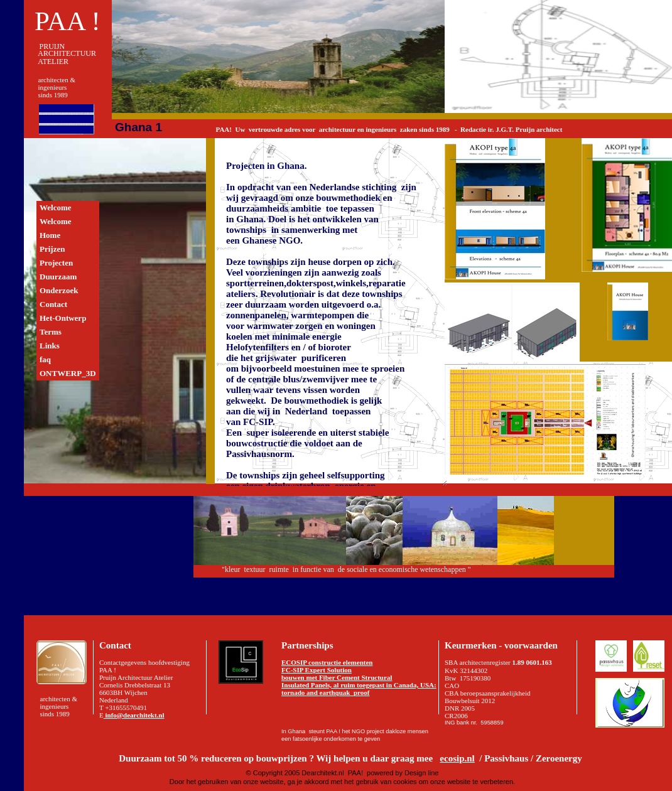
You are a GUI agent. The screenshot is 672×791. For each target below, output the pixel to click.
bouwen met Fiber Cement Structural (337, 677)
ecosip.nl (457, 758)
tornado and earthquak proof (325, 692)
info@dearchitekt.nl (134, 715)
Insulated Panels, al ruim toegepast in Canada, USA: (359, 685)
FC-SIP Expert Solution (317, 670)
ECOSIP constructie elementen (327, 662)
